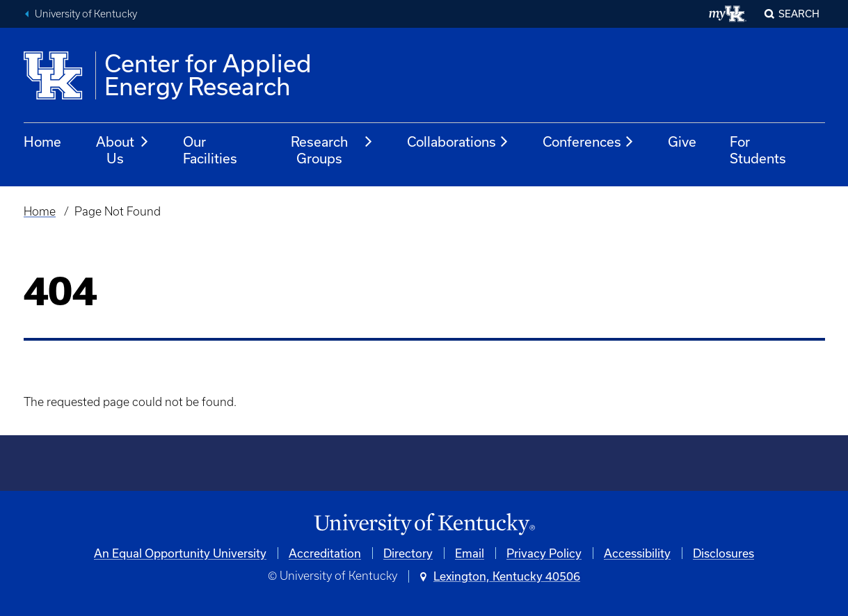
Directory (408, 553)
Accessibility (637, 553)
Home (42, 141)
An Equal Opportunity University (180, 553)
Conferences (589, 142)
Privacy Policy (544, 553)
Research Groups (332, 150)
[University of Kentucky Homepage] (424, 525)
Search (799, 14)
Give (682, 141)
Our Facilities (210, 150)
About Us (123, 150)
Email (470, 553)
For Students (758, 150)
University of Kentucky (86, 14)
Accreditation (325, 553)
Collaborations (458, 142)
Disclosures (723, 553)
